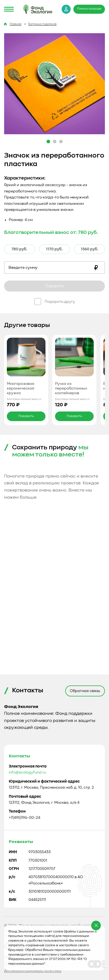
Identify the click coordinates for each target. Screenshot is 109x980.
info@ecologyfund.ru (27, 868)
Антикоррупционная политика (33, 971)
